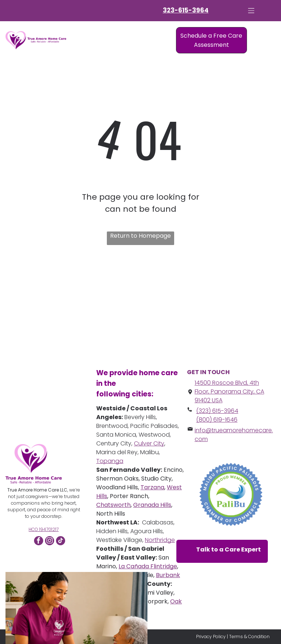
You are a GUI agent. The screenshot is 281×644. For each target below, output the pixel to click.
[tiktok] (61, 542)
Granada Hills (152, 505)
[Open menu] (251, 11)
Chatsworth (113, 505)
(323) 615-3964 (217, 411)
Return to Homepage (140, 236)
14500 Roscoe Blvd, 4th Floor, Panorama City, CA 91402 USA (229, 391)
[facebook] (39, 542)
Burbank (168, 575)
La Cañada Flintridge (148, 566)
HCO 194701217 (44, 529)
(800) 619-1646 (217, 420)
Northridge (160, 540)
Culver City (149, 443)
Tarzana (152, 487)
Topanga (110, 461)
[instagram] (50, 542)
